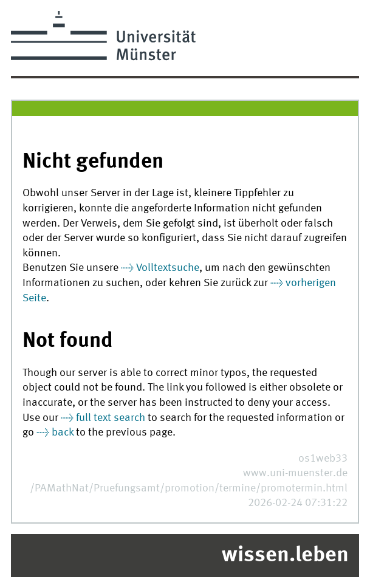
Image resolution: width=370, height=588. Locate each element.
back (63, 433)
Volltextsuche (168, 268)
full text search (111, 418)
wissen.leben (285, 556)
